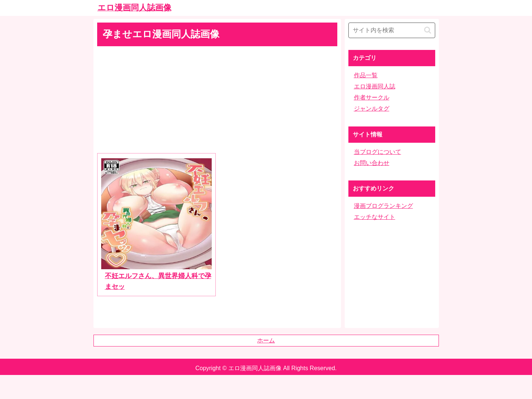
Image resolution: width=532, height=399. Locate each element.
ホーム (266, 340)
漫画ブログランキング (383, 206)
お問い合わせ (372, 163)
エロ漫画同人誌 (375, 86)
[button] (428, 30)
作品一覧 (366, 75)
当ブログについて (378, 152)
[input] (392, 30)
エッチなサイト (375, 217)
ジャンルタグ (372, 109)
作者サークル (372, 97)
